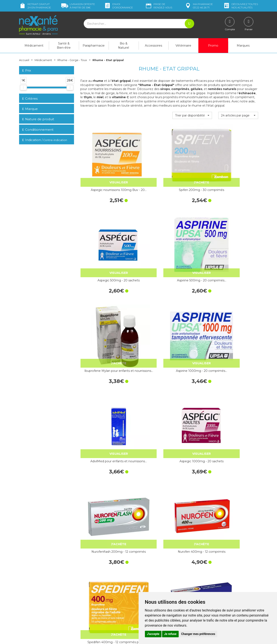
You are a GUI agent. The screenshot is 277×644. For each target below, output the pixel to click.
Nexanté (88, 638)
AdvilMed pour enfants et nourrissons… (192, 235)
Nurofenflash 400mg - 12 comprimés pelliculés (100, 369)
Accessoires (153, 46)
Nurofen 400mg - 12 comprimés (146, 302)
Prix (27, 70)
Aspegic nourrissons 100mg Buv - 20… (100, 169)
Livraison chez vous (216, 561)
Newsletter (88, 592)
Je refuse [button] (170, 634)
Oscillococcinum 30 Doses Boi (100, 436)
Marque (30, 109)
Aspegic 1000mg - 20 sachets (238, 235)
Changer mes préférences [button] (198, 634)
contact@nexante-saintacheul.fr (41, 602)
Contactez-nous (153, 584)
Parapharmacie (94, 46)
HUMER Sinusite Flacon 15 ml (238, 369)
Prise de (159, 6)
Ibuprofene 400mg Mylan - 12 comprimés (238, 436)
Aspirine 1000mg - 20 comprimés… (146, 235)
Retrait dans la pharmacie (220, 557)
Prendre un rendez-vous (158, 588)
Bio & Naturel (124, 46)
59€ (78, 6)
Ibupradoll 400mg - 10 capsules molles (146, 503)
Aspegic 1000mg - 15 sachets (192, 503)
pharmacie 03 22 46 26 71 (199, 6)
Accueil (24, 60)
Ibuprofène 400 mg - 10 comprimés (146, 436)
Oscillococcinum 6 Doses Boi (192, 369)
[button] (192, 115)
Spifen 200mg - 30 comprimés (146, 169)
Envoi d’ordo (118, 6)
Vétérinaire (183, 46)
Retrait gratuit (35, 6)
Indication (45, 140)
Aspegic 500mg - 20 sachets (192, 169)
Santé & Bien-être (64, 46)
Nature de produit (38, 119)
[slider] (23, 88)
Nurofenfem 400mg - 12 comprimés (146, 369)
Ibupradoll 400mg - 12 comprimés (192, 436)
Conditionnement (38, 130)
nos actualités (241, 6)
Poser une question (32, 608)
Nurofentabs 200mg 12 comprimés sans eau (238, 302)
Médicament (34, 46)
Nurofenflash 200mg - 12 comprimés (100, 302)
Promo (213, 46)
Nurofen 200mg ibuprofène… (100, 503)
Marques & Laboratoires (96, 588)
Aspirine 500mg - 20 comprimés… (238, 169)
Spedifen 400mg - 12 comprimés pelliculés (192, 302)
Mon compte (28, 612)
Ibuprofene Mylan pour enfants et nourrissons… (100, 235)
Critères (30, 98)
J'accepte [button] (153, 634)
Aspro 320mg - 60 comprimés (238, 503)
